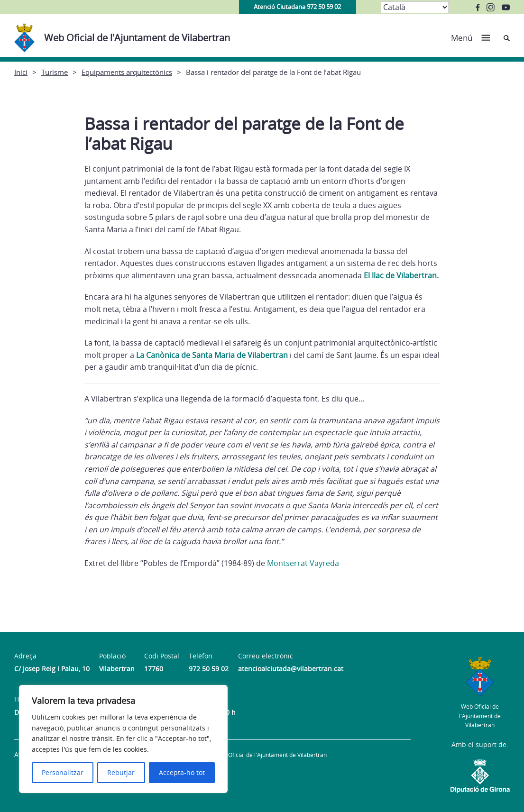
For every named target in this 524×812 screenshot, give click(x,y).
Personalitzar (63, 772)
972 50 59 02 (209, 669)
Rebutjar (121, 772)
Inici (21, 72)
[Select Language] (415, 7)
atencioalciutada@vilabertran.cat (291, 669)
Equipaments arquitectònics (127, 72)
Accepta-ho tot (182, 772)
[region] (123, 739)
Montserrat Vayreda (303, 563)
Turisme (55, 72)
